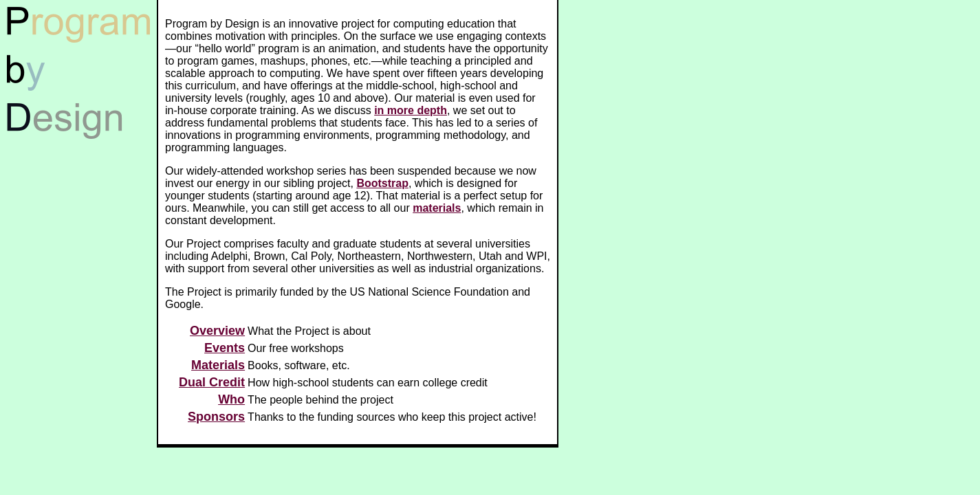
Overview (217, 331)
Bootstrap (382, 183)
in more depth (411, 110)
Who (231, 399)
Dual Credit (212, 382)
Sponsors (216, 417)
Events (225, 348)
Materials (218, 365)
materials (437, 208)
